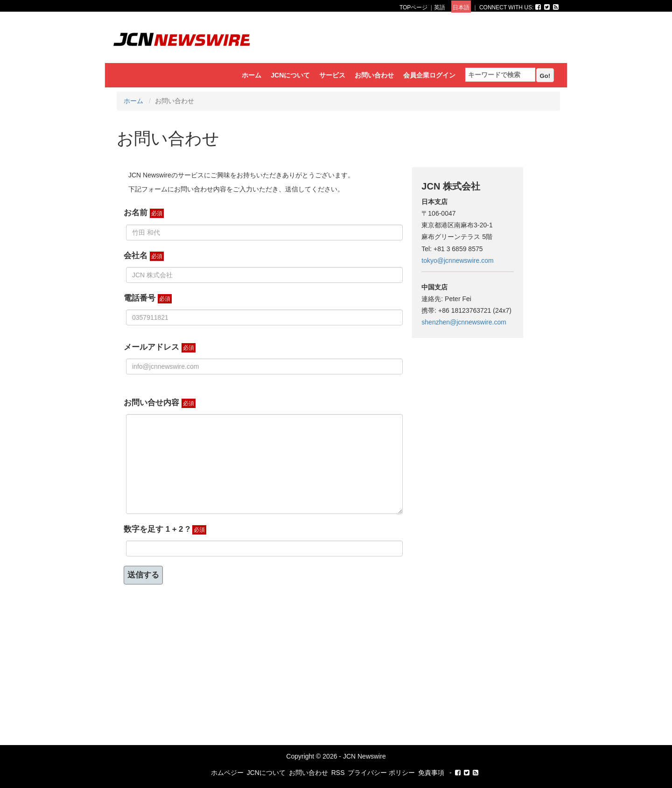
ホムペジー (227, 773)
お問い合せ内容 (160, 403)
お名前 (144, 213)
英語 (440, 7)
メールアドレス (160, 348)
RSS (338, 773)
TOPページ (413, 7)
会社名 (144, 256)
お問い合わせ (374, 75)
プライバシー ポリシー (381, 773)
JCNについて (290, 75)
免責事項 (431, 773)
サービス (332, 75)
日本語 (461, 7)
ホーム (252, 75)
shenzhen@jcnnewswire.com (464, 322)
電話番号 (148, 299)
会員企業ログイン (429, 75)
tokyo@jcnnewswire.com (457, 260)
